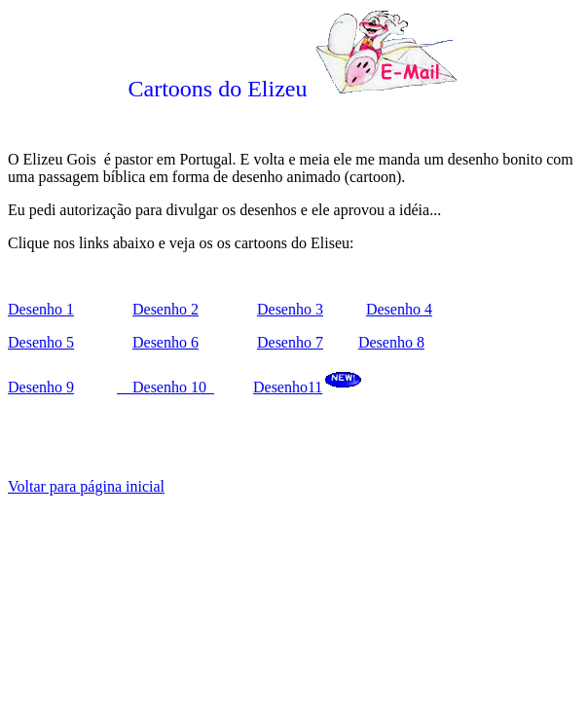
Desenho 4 (399, 309)
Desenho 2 (165, 309)
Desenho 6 (165, 342)
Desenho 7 (290, 342)
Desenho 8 (391, 342)
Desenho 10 (165, 387)
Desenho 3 (290, 309)
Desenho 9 (41, 387)
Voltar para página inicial (86, 486)
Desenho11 (288, 387)
